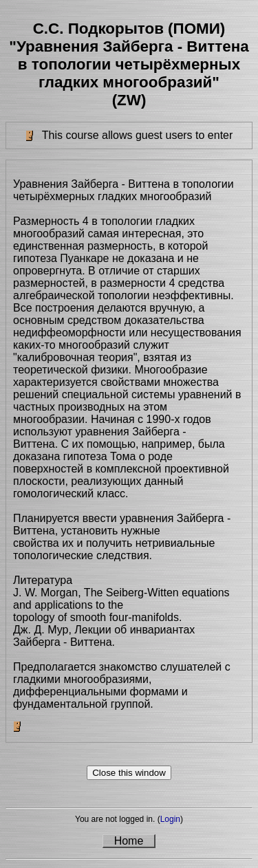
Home (129, 841)
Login (170, 819)
